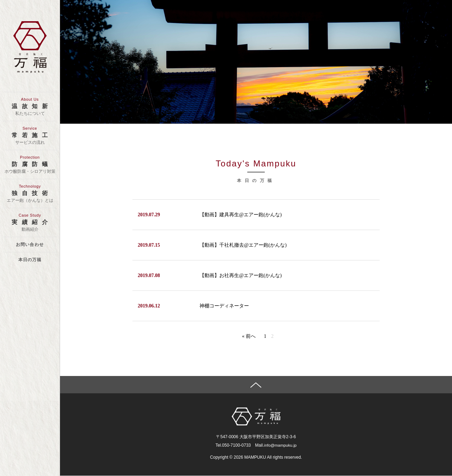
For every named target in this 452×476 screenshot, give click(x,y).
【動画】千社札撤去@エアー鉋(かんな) (243, 245)
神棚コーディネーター (224, 306)
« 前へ (249, 336)
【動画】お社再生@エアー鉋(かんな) (240, 275)
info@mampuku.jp (280, 446)
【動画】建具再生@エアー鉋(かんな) (240, 215)
